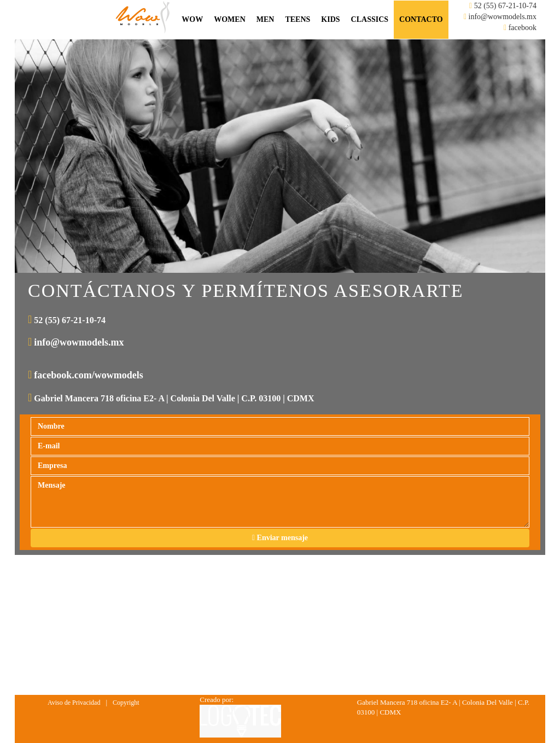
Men (266, 19)
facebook (523, 28)
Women (230, 19)
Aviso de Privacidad (74, 703)
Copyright (126, 703)
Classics (370, 19)
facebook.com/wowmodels (88, 375)
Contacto (421, 19)
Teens (297, 19)
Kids (330, 19)
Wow (192, 19)
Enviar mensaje (280, 538)
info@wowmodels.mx (503, 17)
